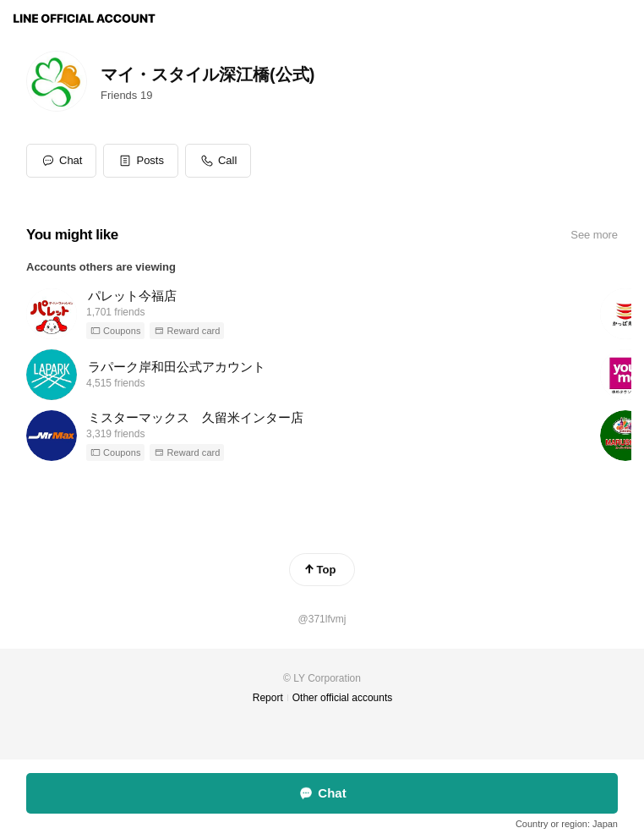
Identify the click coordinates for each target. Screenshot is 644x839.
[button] (141, 161)
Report (268, 698)
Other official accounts (343, 698)
